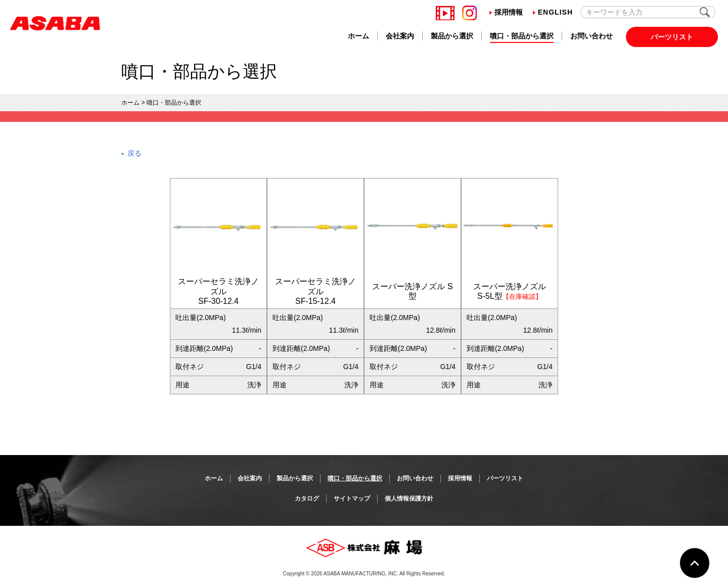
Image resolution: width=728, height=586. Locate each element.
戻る (134, 153)
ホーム (358, 36)
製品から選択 (452, 36)
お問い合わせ (591, 36)
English (553, 12)
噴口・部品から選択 (522, 36)
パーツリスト (672, 37)
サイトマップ (352, 499)
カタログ (307, 499)
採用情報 (506, 12)
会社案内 (400, 36)
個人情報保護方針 (409, 499)
